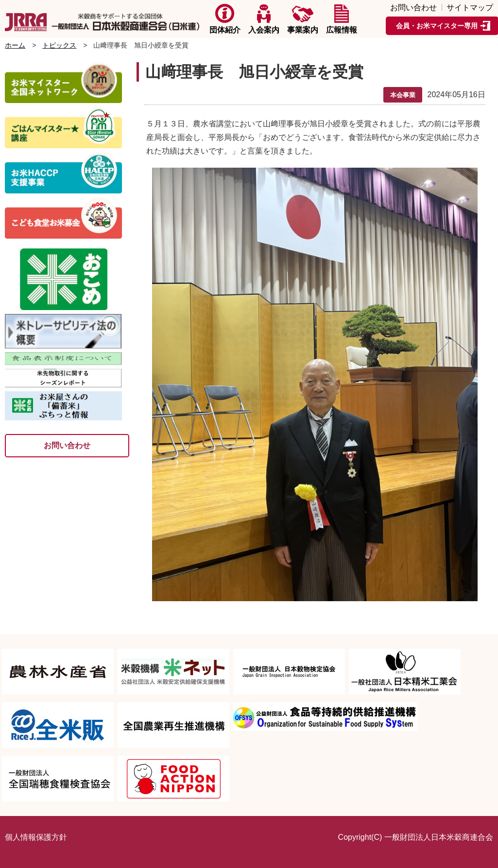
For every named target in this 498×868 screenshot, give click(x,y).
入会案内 (264, 19)
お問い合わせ (413, 8)
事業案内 (303, 19)
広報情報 (342, 19)
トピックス (59, 45)
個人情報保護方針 (36, 837)
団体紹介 (225, 19)
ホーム (15, 45)
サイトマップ (470, 8)
